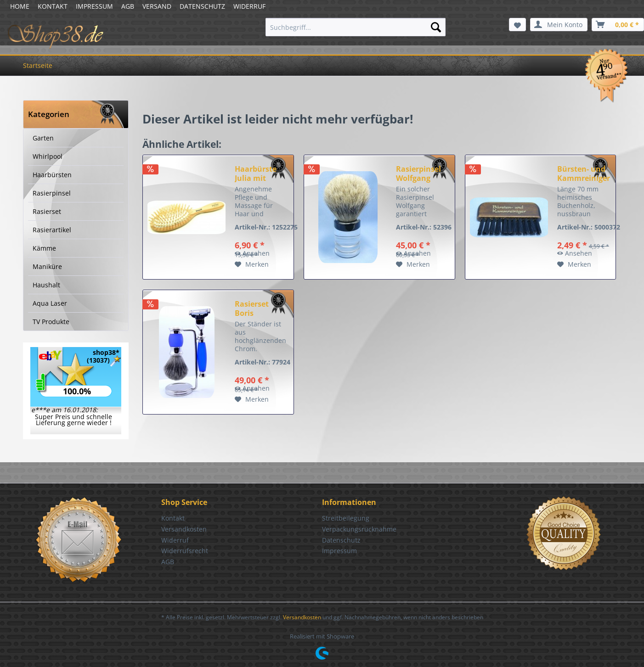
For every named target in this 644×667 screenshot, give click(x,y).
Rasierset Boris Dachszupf (254, 308)
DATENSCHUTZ (202, 6)
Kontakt (173, 518)
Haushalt (46, 285)
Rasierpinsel (52, 193)
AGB (128, 6)
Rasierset (47, 211)
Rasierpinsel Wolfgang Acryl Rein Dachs (418, 174)
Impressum (339, 551)
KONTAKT (53, 6)
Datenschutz (341, 540)
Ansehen (252, 253)
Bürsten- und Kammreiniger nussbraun (584, 174)
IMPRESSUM (94, 6)
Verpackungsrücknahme (359, 529)
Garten (43, 138)
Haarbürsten (52, 175)
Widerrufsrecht (185, 551)
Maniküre (47, 266)
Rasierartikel (52, 230)
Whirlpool (48, 156)
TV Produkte (51, 322)
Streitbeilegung (346, 518)
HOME (20, 6)
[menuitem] (356, 27)
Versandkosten (184, 529)
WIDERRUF (249, 6)
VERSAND (157, 6)
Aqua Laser (50, 303)
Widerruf (175, 540)
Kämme (44, 248)
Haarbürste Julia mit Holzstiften (256, 174)
